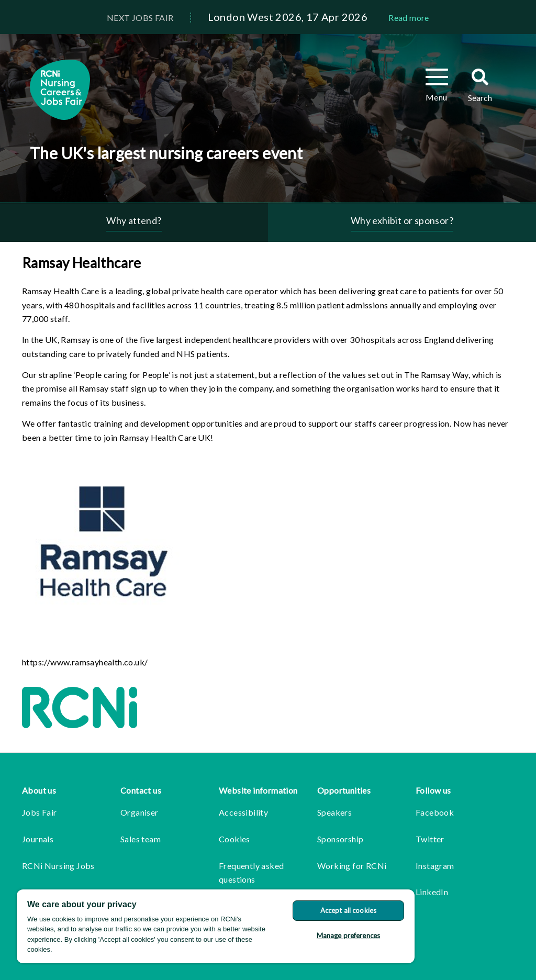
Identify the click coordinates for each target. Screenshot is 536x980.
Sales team (141, 839)
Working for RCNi (352, 866)
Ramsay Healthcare (82, 263)
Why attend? (134, 220)
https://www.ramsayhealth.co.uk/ (85, 662)
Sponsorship (340, 839)
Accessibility (243, 812)
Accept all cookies (348, 910)
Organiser (139, 812)
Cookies (234, 839)
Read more (409, 18)
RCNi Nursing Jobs (58, 866)
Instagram (435, 866)
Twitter (430, 839)
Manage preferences (348, 936)
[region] (216, 926)
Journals (38, 839)
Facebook (435, 812)
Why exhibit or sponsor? (402, 220)
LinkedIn (432, 892)
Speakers (334, 812)
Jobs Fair (40, 812)
